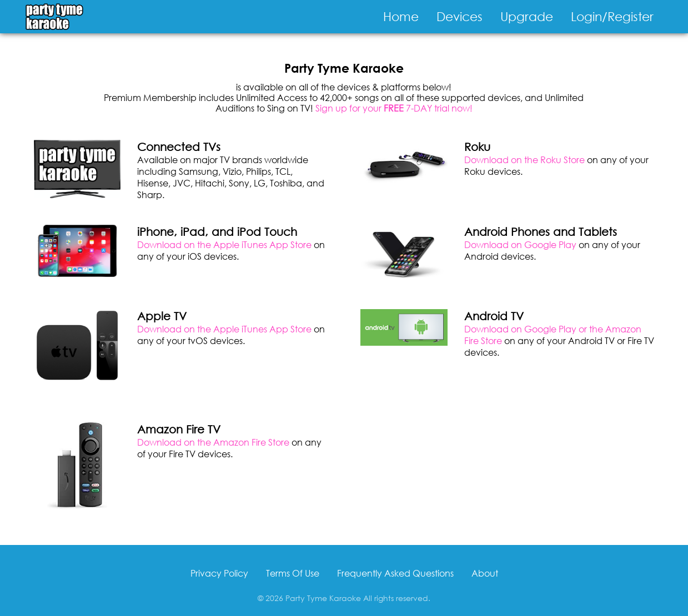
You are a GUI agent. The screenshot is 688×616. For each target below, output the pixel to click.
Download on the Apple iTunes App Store (224, 244)
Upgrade (527, 16)
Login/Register (612, 16)
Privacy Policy (219, 573)
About (485, 573)
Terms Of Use (293, 573)
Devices (459, 16)
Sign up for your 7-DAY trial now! (394, 108)
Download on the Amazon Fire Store (213, 442)
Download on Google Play (520, 244)
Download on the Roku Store (524, 160)
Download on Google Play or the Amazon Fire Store (553, 335)
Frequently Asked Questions (395, 573)
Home (401, 16)
